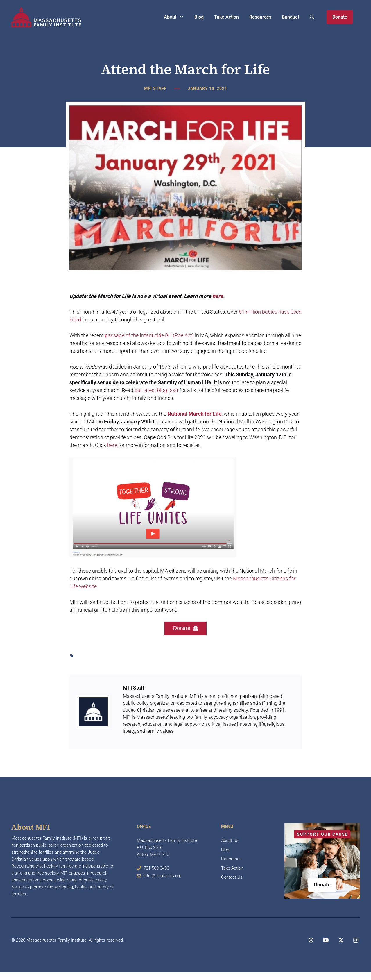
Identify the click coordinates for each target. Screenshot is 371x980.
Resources (260, 17)
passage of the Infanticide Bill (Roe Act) (149, 335)
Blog (199, 17)
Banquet (291, 17)
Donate (340, 17)
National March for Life (195, 414)
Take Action (226, 17)
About (176, 17)
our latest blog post (156, 390)
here (218, 296)
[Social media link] (311, 940)
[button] (312, 17)
